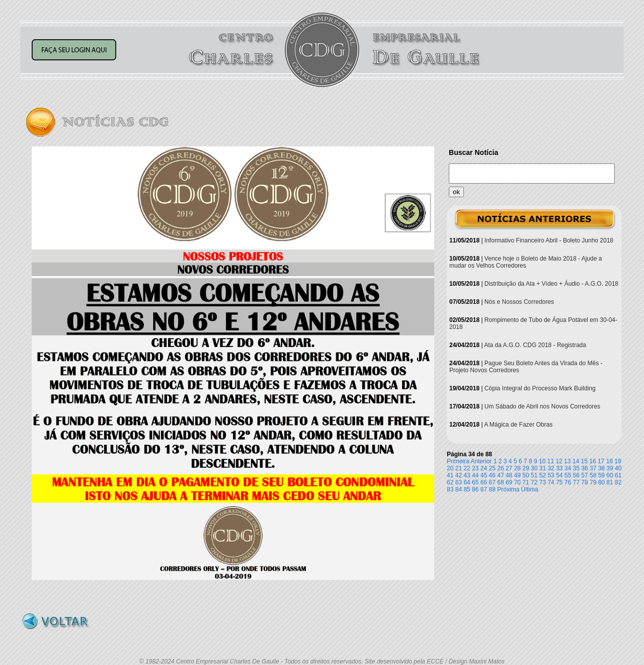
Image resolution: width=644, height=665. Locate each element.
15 (584, 461)
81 (610, 482)
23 (475, 468)
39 (610, 468)
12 (559, 461)
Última (530, 489)
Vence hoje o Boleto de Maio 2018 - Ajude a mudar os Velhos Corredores (526, 262)
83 (450, 489)
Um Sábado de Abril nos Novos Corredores (542, 406)
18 (610, 461)
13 (567, 461)
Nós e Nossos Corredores (519, 302)
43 (467, 475)
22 (467, 468)
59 (601, 475)
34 (568, 468)
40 (618, 468)
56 (576, 475)
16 (592, 461)
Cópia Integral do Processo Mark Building (540, 388)
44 (475, 475)
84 (459, 489)
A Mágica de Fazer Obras (518, 425)
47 (500, 475)
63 (459, 482)
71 (526, 482)
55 (568, 475)
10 (542, 461)
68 (500, 482)
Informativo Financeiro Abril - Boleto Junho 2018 (549, 240)
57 (584, 475)
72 (534, 482)
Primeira (458, 461)
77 (576, 482)
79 (593, 482)
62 (450, 482)
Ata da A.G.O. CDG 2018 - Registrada (535, 345)
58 (593, 475)
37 (593, 468)
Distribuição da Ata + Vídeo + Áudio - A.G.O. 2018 (551, 284)
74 (551, 482)
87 (484, 489)
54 (559, 475)
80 (601, 482)
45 (484, 475)
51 (534, 475)
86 (475, 489)
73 (543, 482)
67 (492, 482)
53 (551, 475)
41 (450, 475)
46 (492, 475)
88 (492, 489)
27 (509, 468)
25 (492, 468)
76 (568, 482)
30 (534, 468)
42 (459, 475)
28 (517, 468)
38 (601, 468)
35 (576, 468)
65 (475, 482)
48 (509, 475)
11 (551, 461)
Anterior (481, 461)
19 (618, 461)
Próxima (508, 489)
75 (559, 482)
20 (450, 468)
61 (618, 475)
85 (467, 489)
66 (484, 482)
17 (601, 461)
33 (559, 468)
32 (551, 468)
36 (584, 468)
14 (576, 461)
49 (517, 475)
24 (484, 468)
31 (543, 468)
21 (459, 468)
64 (467, 482)
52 (543, 475)
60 (610, 475)
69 (509, 482)
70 (517, 482)
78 (584, 482)
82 (618, 482)
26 (500, 468)
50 (526, 475)
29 (526, 468)
